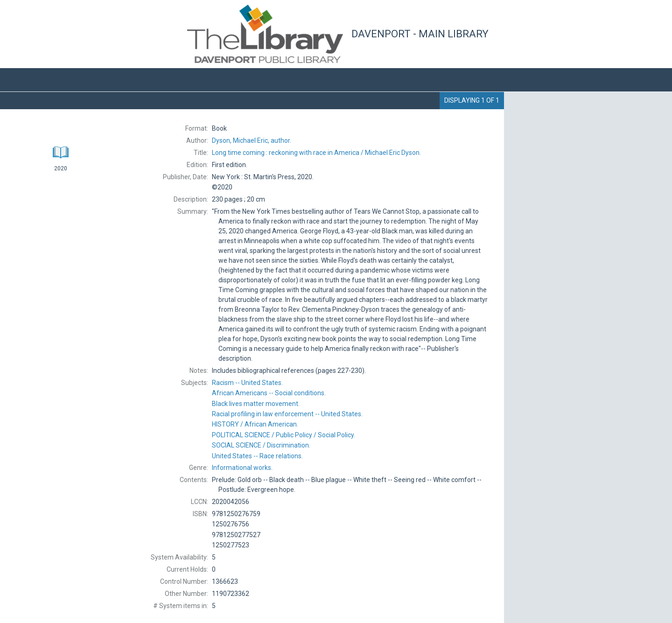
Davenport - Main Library (420, 34)
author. (252, 140)
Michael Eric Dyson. (316, 153)
